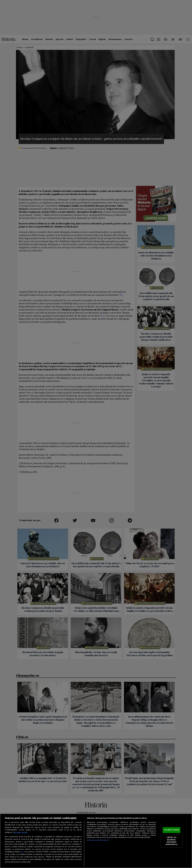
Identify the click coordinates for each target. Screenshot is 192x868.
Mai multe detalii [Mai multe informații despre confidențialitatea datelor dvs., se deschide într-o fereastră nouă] (20, 832)
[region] (96, 841)
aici (22, 852)
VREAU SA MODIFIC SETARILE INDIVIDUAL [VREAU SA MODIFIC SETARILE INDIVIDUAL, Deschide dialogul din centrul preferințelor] (172, 841)
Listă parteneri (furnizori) (98, 840)
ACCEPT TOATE (172, 830)
